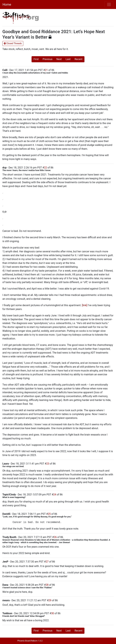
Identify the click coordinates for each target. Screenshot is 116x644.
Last (68, 59)
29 (50, 600)
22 (45, 168)
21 (46, 70)
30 (53, 613)
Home (7, 4)
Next (59, 59)
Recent (78, 59)
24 (55, 495)
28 (47, 585)
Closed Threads (13, 43)
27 (47, 562)
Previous (47, 59)
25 (49, 514)
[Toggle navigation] (109, 4)
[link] (85, 305)
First (36, 59)
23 (48, 464)
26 (55, 537)
